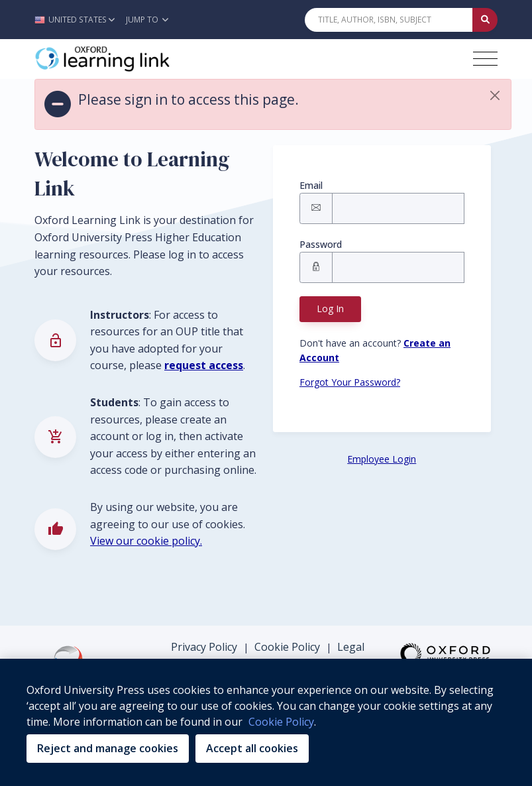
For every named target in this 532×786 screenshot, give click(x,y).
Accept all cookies (252, 748)
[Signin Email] (398, 208)
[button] (78, 20)
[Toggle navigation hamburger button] (485, 59)
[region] (266, 722)
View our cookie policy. (146, 541)
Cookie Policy (287, 647)
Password (321, 244)
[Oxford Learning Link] (134, 59)
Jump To (147, 20)
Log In (330, 309)
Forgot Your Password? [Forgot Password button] (350, 382)
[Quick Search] (389, 20)
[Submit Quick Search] (485, 20)
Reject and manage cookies (108, 748)
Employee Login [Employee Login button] (382, 459)
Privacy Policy (204, 647)
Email (311, 185)
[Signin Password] (398, 267)
